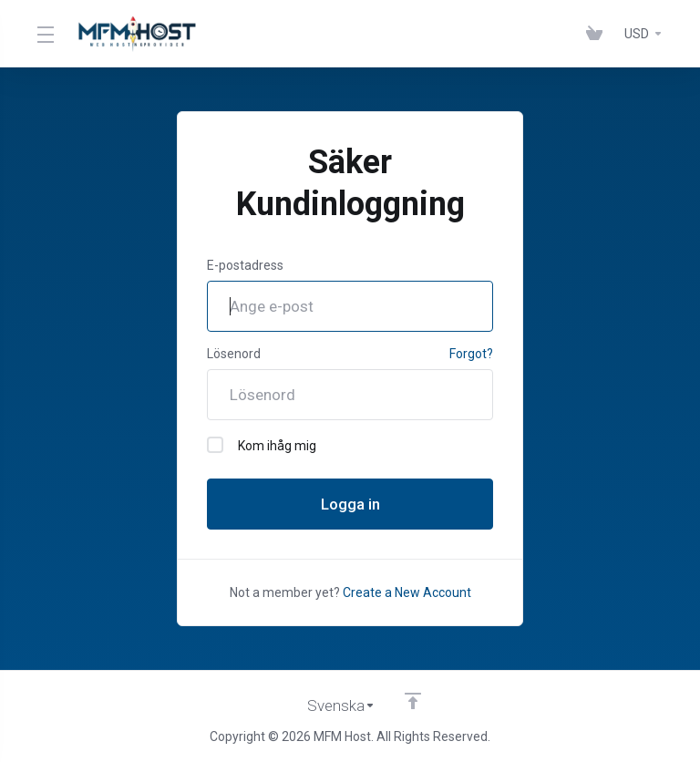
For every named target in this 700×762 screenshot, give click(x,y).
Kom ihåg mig (262, 445)
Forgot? (471, 354)
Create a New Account (407, 592)
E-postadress (245, 265)
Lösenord (234, 354)
